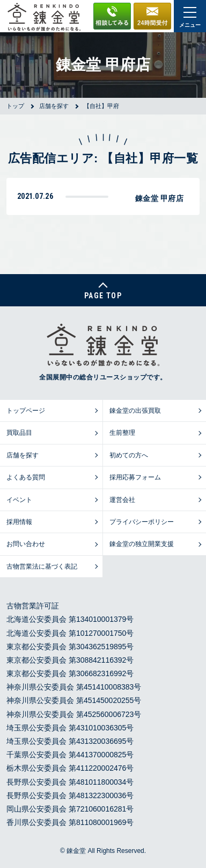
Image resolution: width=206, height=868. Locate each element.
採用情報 (19, 522)
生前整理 (122, 433)
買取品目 (19, 433)
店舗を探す (23, 455)
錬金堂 (76, 851)
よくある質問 (26, 477)
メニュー (190, 17)
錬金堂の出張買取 (135, 411)
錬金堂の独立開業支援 (142, 544)
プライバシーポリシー (142, 522)
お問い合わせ (26, 544)
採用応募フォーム (135, 477)
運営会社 (122, 500)
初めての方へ (129, 455)
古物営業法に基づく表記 (42, 566)
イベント (19, 500)
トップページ (26, 411)
